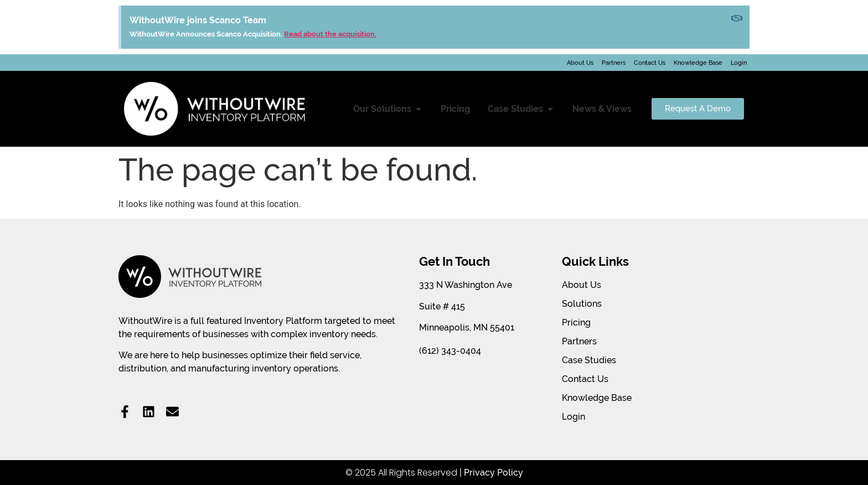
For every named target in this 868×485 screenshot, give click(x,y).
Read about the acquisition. (330, 34)
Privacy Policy (494, 473)
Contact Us (650, 63)
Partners (614, 63)
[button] (418, 109)
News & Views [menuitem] (602, 109)
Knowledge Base (698, 63)
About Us (580, 63)
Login (739, 63)
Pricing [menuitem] (455, 109)
